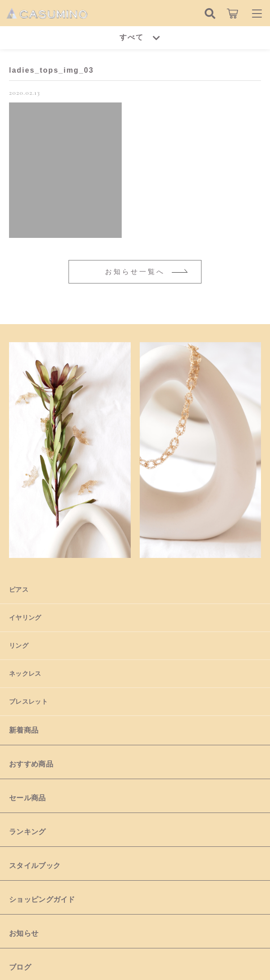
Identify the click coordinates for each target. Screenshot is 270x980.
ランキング (27, 832)
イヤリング (25, 618)
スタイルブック (35, 866)
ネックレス (25, 673)
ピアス (19, 590)
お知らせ (24, 933)
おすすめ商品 (31, 764)
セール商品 (27, 798)
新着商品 (24, 730)
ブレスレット (28, 701)
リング (19, 646)
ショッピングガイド (42, 899)
